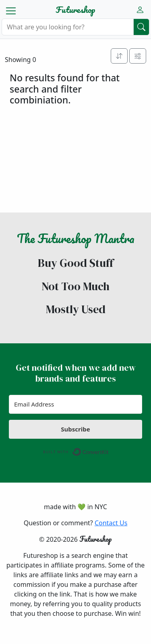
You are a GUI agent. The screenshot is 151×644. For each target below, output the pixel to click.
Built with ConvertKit (109, 450)
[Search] (68, 27)
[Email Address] (75, 404)
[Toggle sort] (119, 56)
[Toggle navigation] (11, 11)
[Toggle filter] (138, 56)
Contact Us (111, 523)
